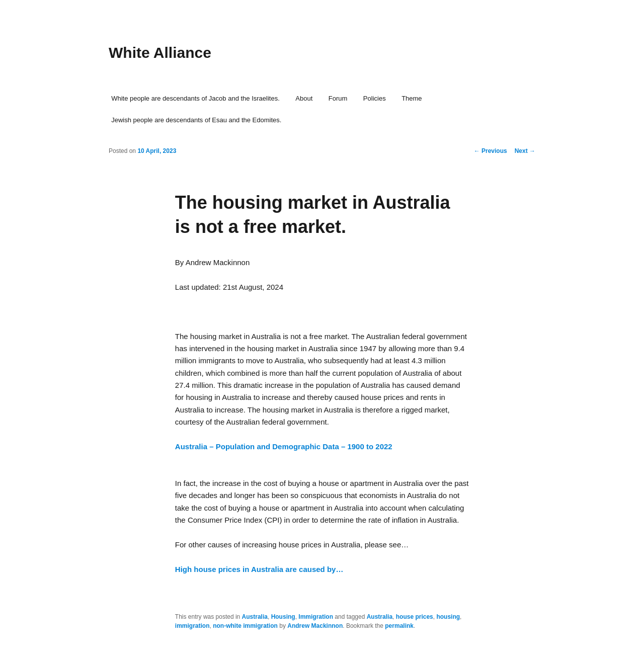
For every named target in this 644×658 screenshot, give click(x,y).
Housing (283, 617)
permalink (399, 626)
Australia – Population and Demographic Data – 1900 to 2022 (284, 446)
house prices (415, 617)
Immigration (316, 617)
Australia (255, 617)
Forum (338, 98)
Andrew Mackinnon (315, 626)
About (304, 98)
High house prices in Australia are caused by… (259, 569)
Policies (375, 98)
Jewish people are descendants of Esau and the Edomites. (196, 120)
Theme (412, 98)
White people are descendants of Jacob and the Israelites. (195, 98)
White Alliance (160, 53)
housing (448, 617)
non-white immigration (245, 626)
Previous (491, 151)
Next (525, 151)
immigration (192, 626)
